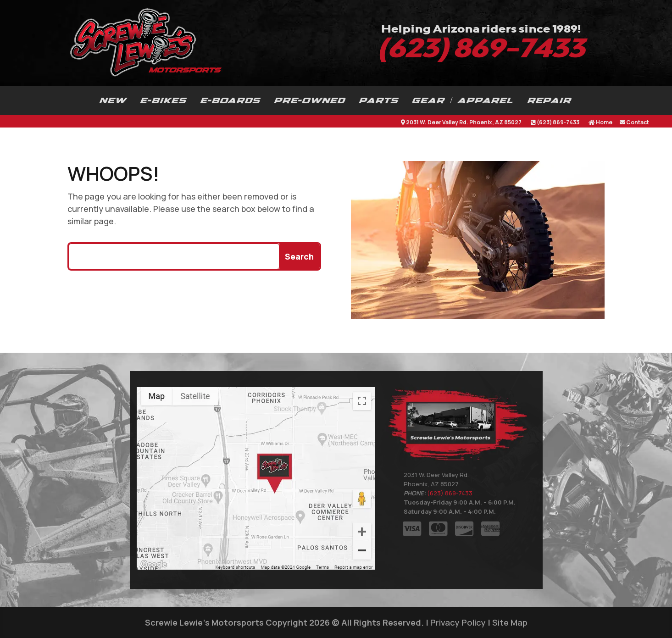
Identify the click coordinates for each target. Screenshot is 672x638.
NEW (114, 100)
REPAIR (550, 100)
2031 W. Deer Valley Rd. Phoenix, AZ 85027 (461, 122)
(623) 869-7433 (481, 48)
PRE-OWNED (310, 100)
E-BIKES (164, 100)
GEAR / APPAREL (464, 100)
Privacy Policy (458, 622)
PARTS (379, 100)
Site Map (510, 622)
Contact (634, 122)
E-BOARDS (231, 100)
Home (600, 122)
